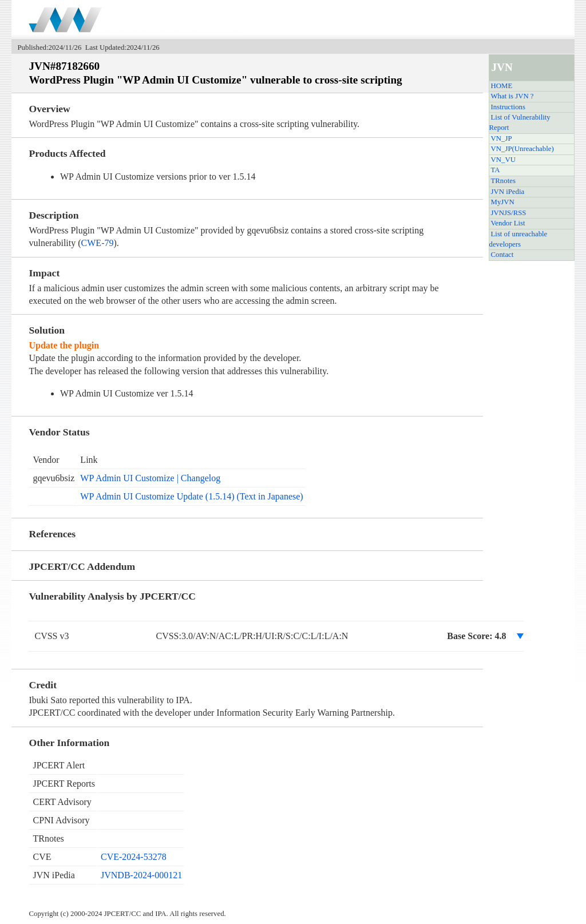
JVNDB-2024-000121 (141, 875)
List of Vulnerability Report (520, 122)
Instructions (508, 107)
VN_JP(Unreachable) (522, 149)
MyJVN (503, 202)
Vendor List (508, 223)
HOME (502, 86)
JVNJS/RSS (509, 213)
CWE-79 (98, 243)
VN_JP (502, 138)
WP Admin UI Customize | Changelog (150, 478)
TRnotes (503, 181)
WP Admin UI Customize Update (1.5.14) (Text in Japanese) (191, 496)
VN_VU (503, 160)
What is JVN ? (512, 96)
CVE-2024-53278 (134, 857)
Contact (502, 255)
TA (496, 170)
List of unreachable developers (518, 239)
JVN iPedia (508, 192)
